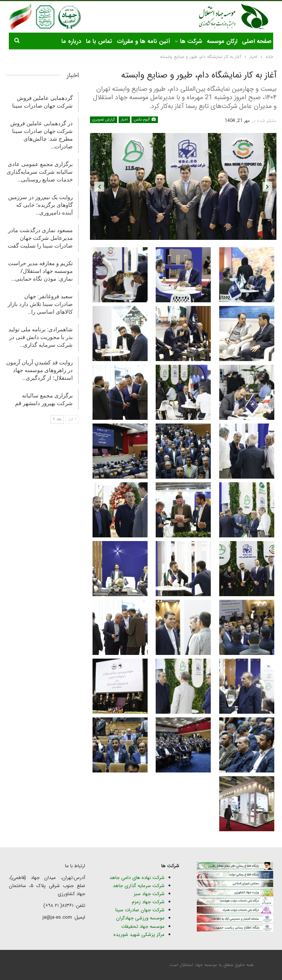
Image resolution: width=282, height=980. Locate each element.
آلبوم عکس (145, 120)
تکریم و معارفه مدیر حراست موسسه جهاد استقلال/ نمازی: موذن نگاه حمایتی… (40, 271)
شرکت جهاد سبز (149, 894)
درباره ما (71, 41)
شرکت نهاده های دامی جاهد (137, 878)
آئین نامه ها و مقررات (143, 41)
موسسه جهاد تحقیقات (143, 927)
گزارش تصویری (104, 120)
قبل (72, 419)
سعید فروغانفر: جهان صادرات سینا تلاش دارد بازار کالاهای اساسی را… (40, 304)
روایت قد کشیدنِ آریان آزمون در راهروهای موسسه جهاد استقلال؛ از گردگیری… (39, 370)
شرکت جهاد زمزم (148, 902)
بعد (57, 419)
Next (267, 186)
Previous (99, 186)
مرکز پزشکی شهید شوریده (138, 935)
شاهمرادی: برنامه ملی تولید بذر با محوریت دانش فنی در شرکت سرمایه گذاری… (41, 337)
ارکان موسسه (222, 41)
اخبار (124, 120)
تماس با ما (99, 41)
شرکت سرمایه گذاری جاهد (139, 886)
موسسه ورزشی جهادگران (140, 918)
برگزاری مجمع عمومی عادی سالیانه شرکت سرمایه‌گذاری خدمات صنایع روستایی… (40, 172)
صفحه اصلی (257, 41)
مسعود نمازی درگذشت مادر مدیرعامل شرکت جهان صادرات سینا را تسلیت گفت (40, 238)
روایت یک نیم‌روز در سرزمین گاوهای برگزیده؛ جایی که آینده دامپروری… (40, 205)
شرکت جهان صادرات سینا (140, 910)
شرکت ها (191, 41)
